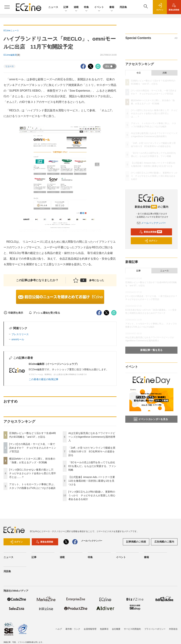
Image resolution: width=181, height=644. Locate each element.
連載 (76, 7)
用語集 (123, 7)
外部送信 (173, 629)
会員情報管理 (90, 629)
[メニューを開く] (7, 7)
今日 (139, 73)
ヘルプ (59, 629)
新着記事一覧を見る (151, 350)
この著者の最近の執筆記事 (44, 379)
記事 (66, 7)
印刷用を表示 (13, 313)
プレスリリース (20, 334)
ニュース (53, 7)
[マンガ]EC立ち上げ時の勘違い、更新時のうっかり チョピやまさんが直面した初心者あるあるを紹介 (92, 495)
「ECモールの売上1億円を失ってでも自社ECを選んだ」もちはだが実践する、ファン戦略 (92, 466)
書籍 (112, 7)
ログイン (151, 241)
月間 (164, 73)
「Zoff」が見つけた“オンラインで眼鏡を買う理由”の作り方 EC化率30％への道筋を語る (92, 451)
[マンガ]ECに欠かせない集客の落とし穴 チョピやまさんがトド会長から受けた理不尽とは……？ (33, 473)
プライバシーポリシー (155, 629)
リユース (10, 66)
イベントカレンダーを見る (151, 419)
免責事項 (104, 629)
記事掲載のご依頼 (136, 542)
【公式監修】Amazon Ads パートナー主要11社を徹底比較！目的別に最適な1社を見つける (92, 481)
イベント (99, 7)
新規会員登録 (151, 232)
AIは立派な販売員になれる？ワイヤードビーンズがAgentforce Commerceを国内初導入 (92, 437)
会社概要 (116, 629)
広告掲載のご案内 (164, 542)
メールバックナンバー (151, 223)
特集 (86, 7)
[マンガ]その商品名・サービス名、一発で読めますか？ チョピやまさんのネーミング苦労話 (33, 448)
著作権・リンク (73, 629)
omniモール (18, 339)
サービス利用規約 (132, 629)
